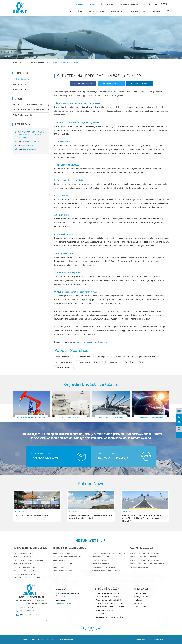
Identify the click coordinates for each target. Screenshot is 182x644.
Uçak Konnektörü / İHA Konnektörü (109, 604)
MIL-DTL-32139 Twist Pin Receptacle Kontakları (148, 564)
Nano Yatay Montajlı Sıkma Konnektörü (66, 557)
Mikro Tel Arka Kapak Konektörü (24, 574)
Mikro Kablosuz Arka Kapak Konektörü (27, 578)
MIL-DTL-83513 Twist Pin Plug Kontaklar (145, 553)
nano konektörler (85, 357)
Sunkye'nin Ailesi (138, 12)
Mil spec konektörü (65, 367)
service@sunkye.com (64, 603)
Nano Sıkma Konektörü (61, 560)
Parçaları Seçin (118, 12)
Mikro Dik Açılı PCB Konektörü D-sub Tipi (28, 560)
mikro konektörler (124, 357)
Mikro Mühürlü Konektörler (22, 564)
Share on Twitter (111, 84)
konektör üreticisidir (84, 342)
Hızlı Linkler (142, 589)
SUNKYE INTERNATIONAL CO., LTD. (44, 640)
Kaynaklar (156, 12)
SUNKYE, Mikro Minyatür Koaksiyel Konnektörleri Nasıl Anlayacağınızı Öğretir (91, 517)
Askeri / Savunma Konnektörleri (111, 417)
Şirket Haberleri (20, 84)
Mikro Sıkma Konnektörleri (23, 553)
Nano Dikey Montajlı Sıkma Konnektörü (105, 571)
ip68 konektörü (113, 362)
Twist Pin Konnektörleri (23, 115)
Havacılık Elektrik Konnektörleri (151, 417)
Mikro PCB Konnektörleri (22, 557)
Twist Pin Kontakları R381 (140, 567)
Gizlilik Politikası (156, 640)
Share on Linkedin (139, 84)
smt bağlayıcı (105, 357)
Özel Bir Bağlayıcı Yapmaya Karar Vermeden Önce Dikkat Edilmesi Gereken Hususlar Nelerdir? (142, 517)
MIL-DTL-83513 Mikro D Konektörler (28, 105)
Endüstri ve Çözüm (97, 12)
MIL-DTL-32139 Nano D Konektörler (28, 110)
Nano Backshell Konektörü (101, 557)
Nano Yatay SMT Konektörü (101, 560)
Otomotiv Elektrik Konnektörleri (108, 593)
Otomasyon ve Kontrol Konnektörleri (110, 617)
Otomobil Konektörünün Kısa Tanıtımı (32, 515)
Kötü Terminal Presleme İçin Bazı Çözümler (63, 63)
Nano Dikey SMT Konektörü (62, 571)
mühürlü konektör (64, 357)
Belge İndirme (140, 607)
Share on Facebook (83, 84)
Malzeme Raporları (21, 90)
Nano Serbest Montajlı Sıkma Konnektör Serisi (108, 553)
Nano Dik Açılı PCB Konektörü (63, 564)
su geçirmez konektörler (148, 357)
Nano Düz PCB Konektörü (61, 553)
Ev (71, 12)
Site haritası (140, 640)
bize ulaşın (104, 342)
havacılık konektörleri (66, 362)
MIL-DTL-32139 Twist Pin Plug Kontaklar (145, 560)
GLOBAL (164, 4)
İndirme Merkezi (45, 458)
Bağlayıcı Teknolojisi (113, 458)
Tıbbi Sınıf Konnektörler (71, 417)
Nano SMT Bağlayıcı (59, 567)
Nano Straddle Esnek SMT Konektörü (105, 567)
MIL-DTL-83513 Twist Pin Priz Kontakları (145, 557)
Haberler (80, 4)
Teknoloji (139, 604)
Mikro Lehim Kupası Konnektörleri (25, 567)
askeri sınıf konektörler (91, 362)
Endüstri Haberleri (37, 63)
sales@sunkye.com (130, 4)
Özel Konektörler (102, 614)
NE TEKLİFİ (91, 541)
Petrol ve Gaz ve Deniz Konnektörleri (31, 417)
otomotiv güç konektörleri (136, 362)
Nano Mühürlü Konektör (100, 564)
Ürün (80, 12)
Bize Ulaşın (93, 4)
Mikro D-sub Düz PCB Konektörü (25, 571)
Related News (91, 484)
